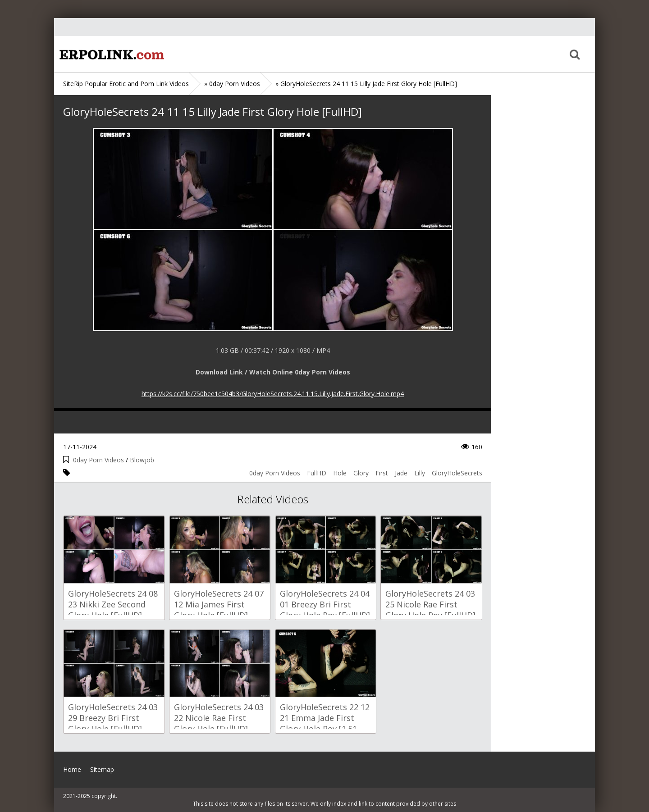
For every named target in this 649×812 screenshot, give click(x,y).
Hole (340, 473)
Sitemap (102, 769)
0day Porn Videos (98, 460)
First (382, 473)
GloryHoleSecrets (457, 473)
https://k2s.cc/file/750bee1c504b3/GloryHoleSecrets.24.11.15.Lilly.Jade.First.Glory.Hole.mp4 (273, 394)
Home (110, 54)
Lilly (420, 473)
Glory (361, 473)
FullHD (317, 473)
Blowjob (142, 460)
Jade (401, 473)
